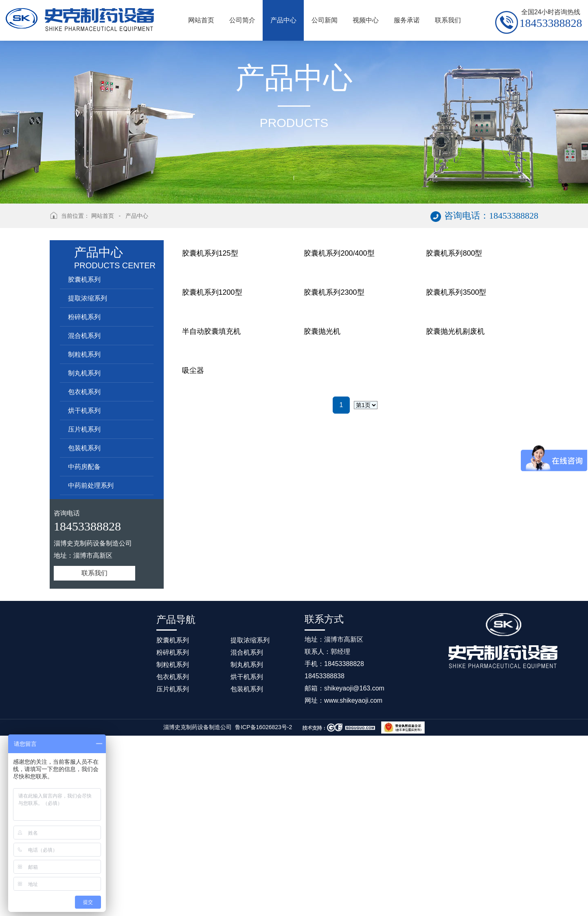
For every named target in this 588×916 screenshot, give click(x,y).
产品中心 (137, 216)
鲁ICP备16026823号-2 (263, 907)
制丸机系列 (84, 373)
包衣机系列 (84, 392)
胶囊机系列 (84, 279)
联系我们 (94, 573)
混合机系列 (84, 336)
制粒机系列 (84, 354)
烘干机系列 (84, 411)
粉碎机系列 (84, 317)
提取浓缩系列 (88, 298)
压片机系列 (84, 429)
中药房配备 (84, 467)
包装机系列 (84, 448)
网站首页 (103, 216)
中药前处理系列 (91, 485)
